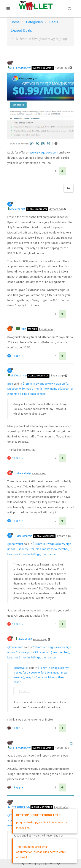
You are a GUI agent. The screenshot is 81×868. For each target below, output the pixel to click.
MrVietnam (16, 140)
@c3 (10, 314)
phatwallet (23, 404)
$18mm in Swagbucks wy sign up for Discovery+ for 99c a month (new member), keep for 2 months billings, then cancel (40, 320)
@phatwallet (15, 475)
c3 (22, 260)
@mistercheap (17, 746)
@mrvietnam (15, 578)
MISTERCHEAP (19, 68)
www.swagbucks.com (44, 84)
